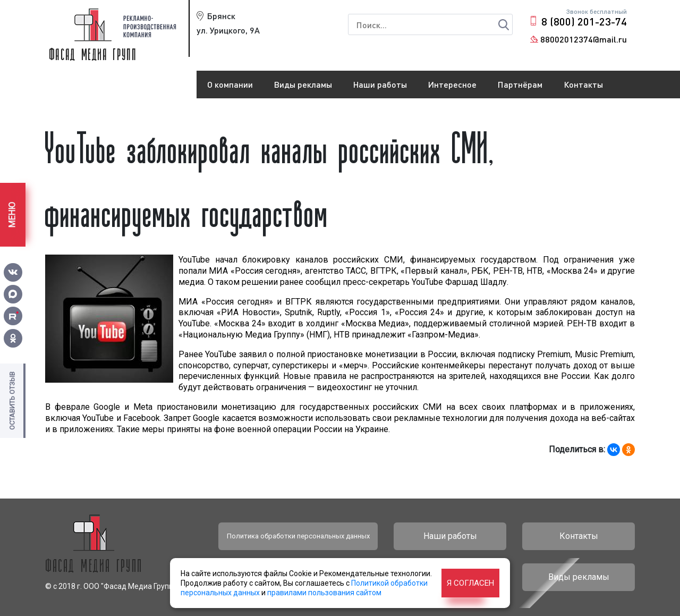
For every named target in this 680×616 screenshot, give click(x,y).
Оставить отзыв (12, 401)
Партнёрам (520, 84)
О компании (230, 84)
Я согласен (470, 583)
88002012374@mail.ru (584, 39)
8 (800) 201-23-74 (584, 21)
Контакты (583, 84)
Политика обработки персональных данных (298, 536)
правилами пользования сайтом (324, 593)
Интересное (452, 84)
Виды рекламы (303, 84)
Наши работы (380, 84)
